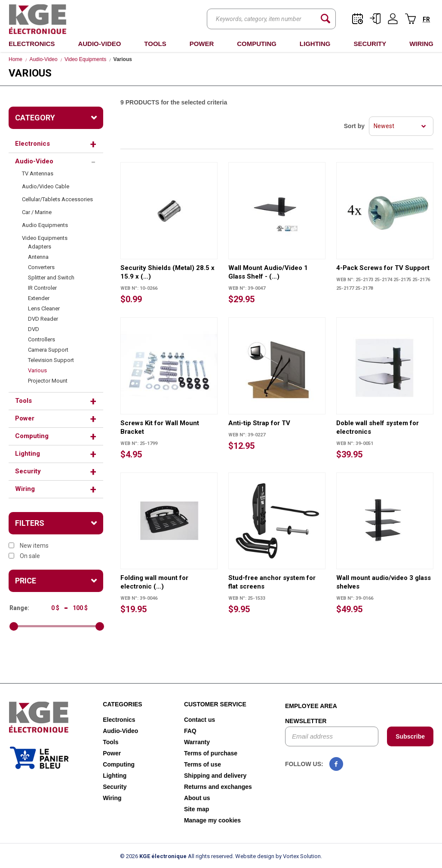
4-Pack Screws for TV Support (383, 268)
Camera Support (48, 350)
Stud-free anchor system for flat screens (272, 582)
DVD (34, 329)
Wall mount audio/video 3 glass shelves (384, 582)
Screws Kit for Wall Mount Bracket (160, 427)
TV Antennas (38, 173)
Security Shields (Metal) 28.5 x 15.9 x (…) (167, 272)
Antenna (38, 257)
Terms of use (203, 764)
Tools (155, 44)
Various (37, 370)
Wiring (421, 44)
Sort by (354, 126)
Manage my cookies (212, 820)
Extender (39, 298)
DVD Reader (43, 319)
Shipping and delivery (215, 776)
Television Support (51, 360)
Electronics (32, 44)
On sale (24, 556)
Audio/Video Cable (46, 186)
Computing (257, 44)
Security (370, 44)
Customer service (215, 704)
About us (197, 798)
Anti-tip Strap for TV (259, 423)
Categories (123, 704)
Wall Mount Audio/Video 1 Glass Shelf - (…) (268, 272)
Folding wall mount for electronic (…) (154, 582)
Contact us (200, 720)
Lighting (315, 44)
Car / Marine (37, 212)
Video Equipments (85, 59)
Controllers (41, 339)
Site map (196, 809)
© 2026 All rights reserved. (177, 856)
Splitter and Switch (51, 278)
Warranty (197, 742)
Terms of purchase (211, 753)
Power (202, 44)
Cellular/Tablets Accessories (57, 199)
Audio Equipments (45, 225)
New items (29, 546)
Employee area (311, 706)
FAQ (190, 731)
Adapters (40, 247)
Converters (41, 267)
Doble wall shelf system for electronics (378, 427)
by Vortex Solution (298, 856)
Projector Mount (48, 381)
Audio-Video (99, 44)
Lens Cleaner (44, 308)
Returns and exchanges (218, 787)
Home (15, 59)
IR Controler (42, 288)
